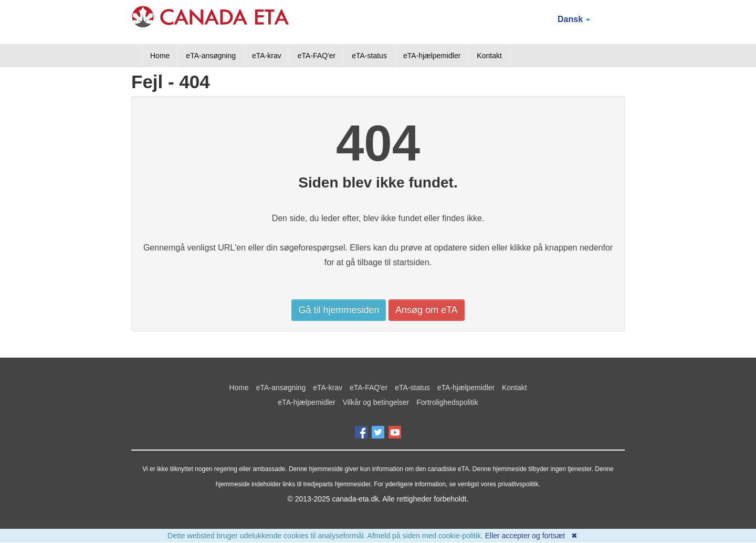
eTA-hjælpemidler (432, 56)
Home (160, 56)
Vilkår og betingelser (376, 402)
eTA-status (369, 56)
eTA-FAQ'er (317, 56)
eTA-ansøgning (211, 56)
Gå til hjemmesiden (339, 310)
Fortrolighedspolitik (447, 402)
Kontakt (489, 56)
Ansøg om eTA (427, 310)
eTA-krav (267, 56)
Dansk (574, 19)
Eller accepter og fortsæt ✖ (531, 536)
